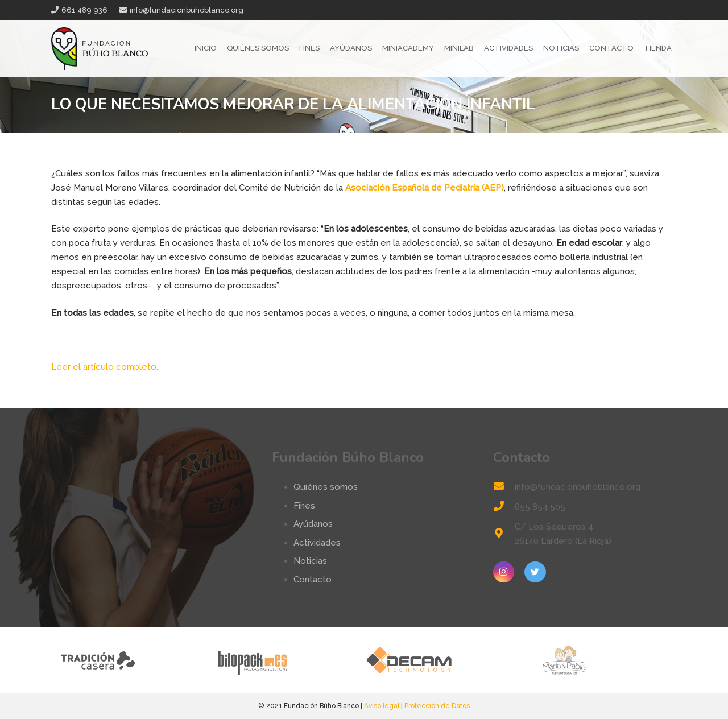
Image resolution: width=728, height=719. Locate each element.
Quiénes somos (326, 487)
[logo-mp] (599, 660)
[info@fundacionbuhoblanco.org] (504, 487)
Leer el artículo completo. (105, 367)
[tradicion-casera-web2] (129, 660)
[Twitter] (535, 572)
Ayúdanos (313, 524)
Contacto (313, 580)
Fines (304, 506)
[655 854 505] (504, 507)
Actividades (317, 543)
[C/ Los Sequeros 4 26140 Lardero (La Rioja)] (504, 534)
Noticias (310, 561)
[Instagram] (504, 572)
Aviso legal (382, 706)
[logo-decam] (442, 660)
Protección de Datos (437, 706)
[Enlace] (100, 49)
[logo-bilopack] (286, 660)
